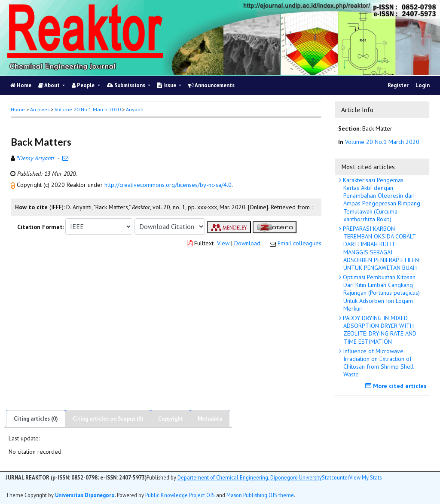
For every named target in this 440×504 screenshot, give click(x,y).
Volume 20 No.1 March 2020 (88, 109)
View (223, 243)
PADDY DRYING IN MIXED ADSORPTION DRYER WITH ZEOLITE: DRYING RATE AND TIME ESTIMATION (379, 330)
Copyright (171, 419)
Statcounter (336, 477)
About (50, 85)
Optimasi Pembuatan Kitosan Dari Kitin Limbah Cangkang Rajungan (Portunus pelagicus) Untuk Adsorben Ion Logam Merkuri (380, 293)
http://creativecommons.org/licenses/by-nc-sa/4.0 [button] (168, 185)
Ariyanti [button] (135, 109)
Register (398, 85)
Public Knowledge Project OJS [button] (180, 495)
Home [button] (18, 109)
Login (423, 85)
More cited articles (397, 386)
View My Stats (365, 477)
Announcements (211, 85)
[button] (14, 185)
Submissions (127, 85)
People (84, 85)
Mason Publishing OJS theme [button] (260, 495)
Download (247, 243)
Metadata (210, 419)
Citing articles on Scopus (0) (108, 419)
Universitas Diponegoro (85, 495)
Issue (167, 85)
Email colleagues (299, 243)
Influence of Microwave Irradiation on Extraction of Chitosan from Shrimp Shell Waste (377, 363)
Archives (40, 109)
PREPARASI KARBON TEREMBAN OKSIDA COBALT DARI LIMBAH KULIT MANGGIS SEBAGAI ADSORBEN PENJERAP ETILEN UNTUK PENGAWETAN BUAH (380, 248)
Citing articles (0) (36, 419)
